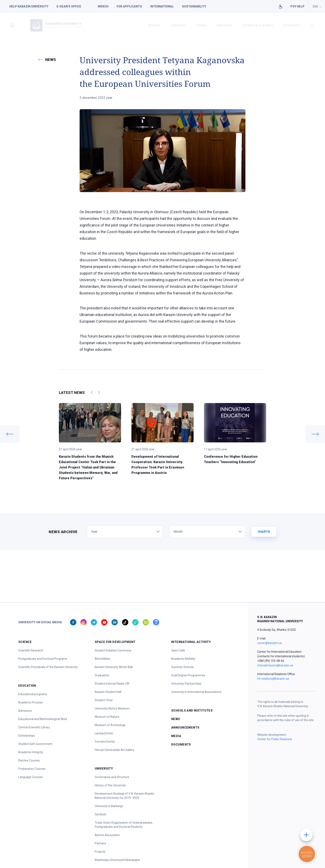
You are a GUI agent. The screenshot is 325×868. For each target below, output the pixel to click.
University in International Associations (196, 692)
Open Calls (178, 650)
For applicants (129, 6)
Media (176, 736)
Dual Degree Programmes (188, 675)
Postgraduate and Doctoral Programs (43, 659)
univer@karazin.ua (269, 643)
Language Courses (30, 777)
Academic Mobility (183, 659)
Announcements (185, 728)
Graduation (102, 675)
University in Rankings (109, 806)
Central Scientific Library (34, 727)
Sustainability (194, 6)
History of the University (110, 785)
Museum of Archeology (110, 725)
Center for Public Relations (275, 739)
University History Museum (112, 708)
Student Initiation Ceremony (113, 650)
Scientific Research (31, 650)
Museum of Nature (107, 717)
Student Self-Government (35, 744)
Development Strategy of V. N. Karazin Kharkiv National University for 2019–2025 (125, 796)
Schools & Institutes (258, 25)
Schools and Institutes (192, 711)
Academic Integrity (31, 752)
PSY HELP (297, 6)
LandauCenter (104, 733)
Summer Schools (183, 667)
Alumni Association (107, 835)
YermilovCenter (105, 742)
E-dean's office (69, 6)
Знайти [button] (264, 532)
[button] (12, 25)
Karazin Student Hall (108, 692)
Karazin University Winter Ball (114, 667)
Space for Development (115, 642)
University (224, 25)
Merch (103, 6)
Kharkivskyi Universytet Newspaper (118, 860)
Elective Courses (29, 760)
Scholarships (27, 736)
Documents (292, 25)
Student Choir (104, 700)
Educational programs (33, 694)
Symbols (100, 814)
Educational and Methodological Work (43, 719)
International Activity (191, 642)
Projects (100, 852)
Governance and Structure (112, 777)
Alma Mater (102, 659)
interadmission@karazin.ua (275, 665)
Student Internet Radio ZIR (112, 684)
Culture (201, 25)
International (162, 6)
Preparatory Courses (32, 769)
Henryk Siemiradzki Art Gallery (115, 750)
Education (178, 25)
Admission (25, 711)
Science (154, 25)
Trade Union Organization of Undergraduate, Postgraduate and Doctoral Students (124, 825)
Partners (100, 843)
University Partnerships (186, 684)
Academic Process (30, 702)
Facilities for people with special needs (281, 6)
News (176, 719)
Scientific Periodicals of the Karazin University (48, 667)
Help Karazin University (29, 6)
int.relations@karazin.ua (273, 679)
